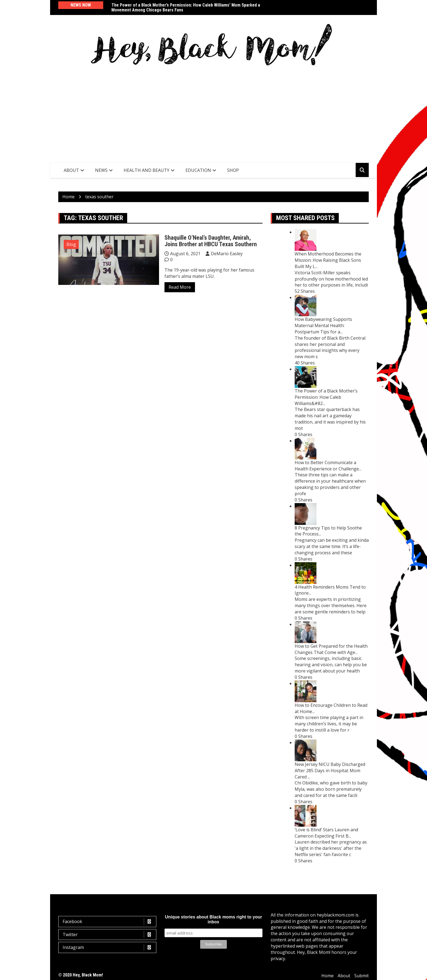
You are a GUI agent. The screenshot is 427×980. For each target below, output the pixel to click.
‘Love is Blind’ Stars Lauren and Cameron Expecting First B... (326, 833)
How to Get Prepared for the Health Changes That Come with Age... (331, 649)
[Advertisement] (213, 114)
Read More (180, 287)
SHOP (233, 170)
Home (327, 976)
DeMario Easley (227, 254)
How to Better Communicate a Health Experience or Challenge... (328, 466)
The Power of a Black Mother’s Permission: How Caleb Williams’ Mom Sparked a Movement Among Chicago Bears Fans (186, 7)
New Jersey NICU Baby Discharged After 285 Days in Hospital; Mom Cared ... (330, 771)
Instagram (109, 947)
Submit (362, 976)
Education (198, 170)
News (101, 170)
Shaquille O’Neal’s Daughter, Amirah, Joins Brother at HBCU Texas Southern (211, 241)
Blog (71, 244)
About (71, 170)
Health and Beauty (147, 170)
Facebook (109, 922)
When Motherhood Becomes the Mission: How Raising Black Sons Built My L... (328, 260)
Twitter (109, 935)
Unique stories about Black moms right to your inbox (214, 919)
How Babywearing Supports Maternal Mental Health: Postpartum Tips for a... (323, 325)
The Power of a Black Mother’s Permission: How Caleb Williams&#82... (326, 397)
